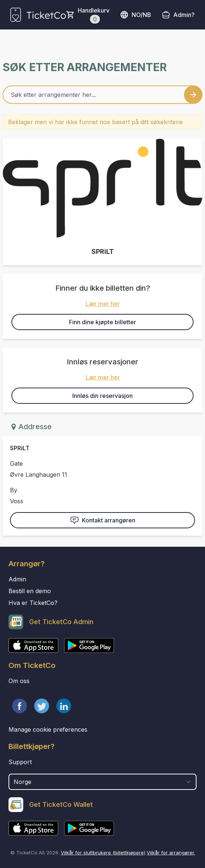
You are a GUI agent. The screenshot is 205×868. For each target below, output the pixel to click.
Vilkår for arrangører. (171, 853)
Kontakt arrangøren (103, 520)
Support (20, 762)
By (14, 490)
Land (16, 770)
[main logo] (38, 15)
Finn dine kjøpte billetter (102, 322)
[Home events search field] (102, 95)
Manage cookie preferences (48, 729)
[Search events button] (193, 95)
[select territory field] (102, 782)
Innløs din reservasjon (102, 396)
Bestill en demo (30, 591)
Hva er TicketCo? (33, 603)
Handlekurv (94, 15)
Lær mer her (103, 304)
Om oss (19, 681)
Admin (17, 579)
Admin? (184, 15)
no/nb (135, 15)
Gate (16, 463)
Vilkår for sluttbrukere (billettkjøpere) (103, 853)
